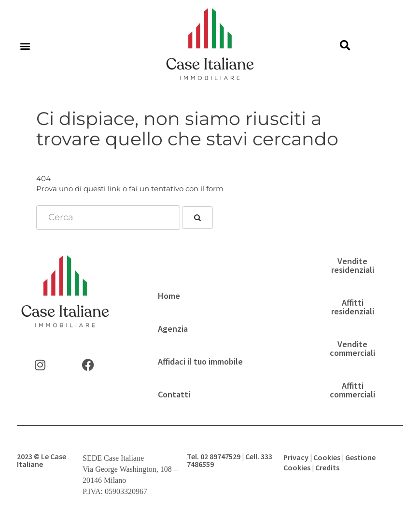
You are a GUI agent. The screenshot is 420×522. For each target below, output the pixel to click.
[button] (25, 46)
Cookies (327, 457)
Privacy (296, 457)
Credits (327, 467)
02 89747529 (220, 456)
